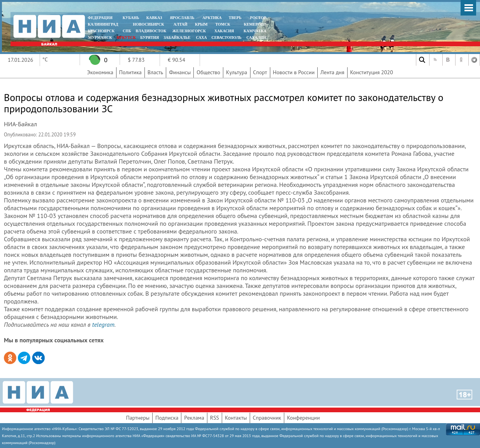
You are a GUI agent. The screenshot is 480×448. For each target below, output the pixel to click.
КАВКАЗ (154, 18)
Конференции (303, 418)
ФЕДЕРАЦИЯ (100, 18)
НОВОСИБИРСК (148, 24)
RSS (215, 418)
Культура (237, 72)
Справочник (267, 418)
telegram (103, 324)
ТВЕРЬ (235, 18)
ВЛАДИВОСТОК (151, 31)
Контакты (236, 418)
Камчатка (255, 31)
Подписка (167, 418)
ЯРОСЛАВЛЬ (182, 18)
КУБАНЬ (131, 18)
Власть (155, 72)
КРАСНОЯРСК (101, 31)
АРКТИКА (212, 18)
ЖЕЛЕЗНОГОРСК (189, 31)
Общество (208, 72)
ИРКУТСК (126, 37)
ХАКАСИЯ (223, 31)
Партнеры (138, 418)
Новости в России (294, 72)
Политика (130, 72)
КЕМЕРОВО (255, 24)
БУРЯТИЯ (150, 37)
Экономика (100, 72)
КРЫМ (201, 24)
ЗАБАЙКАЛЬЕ (177, 37)
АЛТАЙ (181, 24)
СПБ (127, 31)
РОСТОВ (258, 18)
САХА (201, 37)
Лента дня (332, 72)
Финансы (180, 72)
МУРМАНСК (100, 37)
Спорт (260, 72)
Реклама (194, 418)
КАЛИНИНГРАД (103, 24)
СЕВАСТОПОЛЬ (226, 37)
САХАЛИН (257, 37)
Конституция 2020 (372, 72)
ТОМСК (224, 24)
